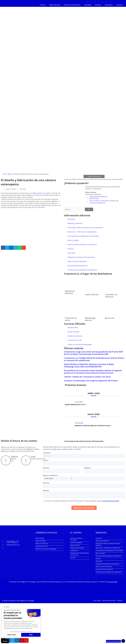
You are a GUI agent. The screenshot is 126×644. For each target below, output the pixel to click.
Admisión (98, 5)
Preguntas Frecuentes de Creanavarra (81, 257)
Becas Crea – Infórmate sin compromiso (82, 232)
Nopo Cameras (38, 193)
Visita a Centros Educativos (77, 261)
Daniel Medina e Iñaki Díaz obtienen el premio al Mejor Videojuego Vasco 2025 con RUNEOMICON (89, 365)
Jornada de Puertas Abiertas (78, 265)
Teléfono (14, 456)
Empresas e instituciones (72, 5)
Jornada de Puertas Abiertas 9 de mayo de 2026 (92, 425)
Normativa (71, 253)
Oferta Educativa (55, 5)
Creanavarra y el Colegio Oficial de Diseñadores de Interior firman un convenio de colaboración (94, 359)
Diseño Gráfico (73, 327)
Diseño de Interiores (75, 336)
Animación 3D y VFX (75, 340)
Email (33, 456)
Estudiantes (109, 5)
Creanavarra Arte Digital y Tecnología (21, 600)
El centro (43, 5)
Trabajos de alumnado (77, 548)
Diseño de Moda (73, 332)
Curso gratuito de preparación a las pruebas (83, 236)
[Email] (26, 460)
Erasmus (71, 248)
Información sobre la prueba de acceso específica (85, 227)
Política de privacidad (109, 600)
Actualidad (88, 5)
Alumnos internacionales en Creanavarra (82, 244)
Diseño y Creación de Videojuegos (80, 344)
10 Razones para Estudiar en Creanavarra (82, 270)
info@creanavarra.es (13, 544)
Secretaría (71, 219)
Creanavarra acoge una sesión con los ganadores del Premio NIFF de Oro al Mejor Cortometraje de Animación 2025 (93, 353)
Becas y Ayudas (73, 240)
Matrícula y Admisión (75, 223)
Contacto (119, 5)
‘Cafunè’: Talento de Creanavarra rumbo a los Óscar (87, 376)
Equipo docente (75, 545)
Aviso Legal (97, 600)
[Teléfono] (6, 460)
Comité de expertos (76, 542)
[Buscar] (89, 209)
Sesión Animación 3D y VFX (75, 404)
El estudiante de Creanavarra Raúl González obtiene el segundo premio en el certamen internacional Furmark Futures (93, 371)
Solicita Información (113, 641)
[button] (3, 248)
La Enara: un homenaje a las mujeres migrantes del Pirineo (91, 380)
